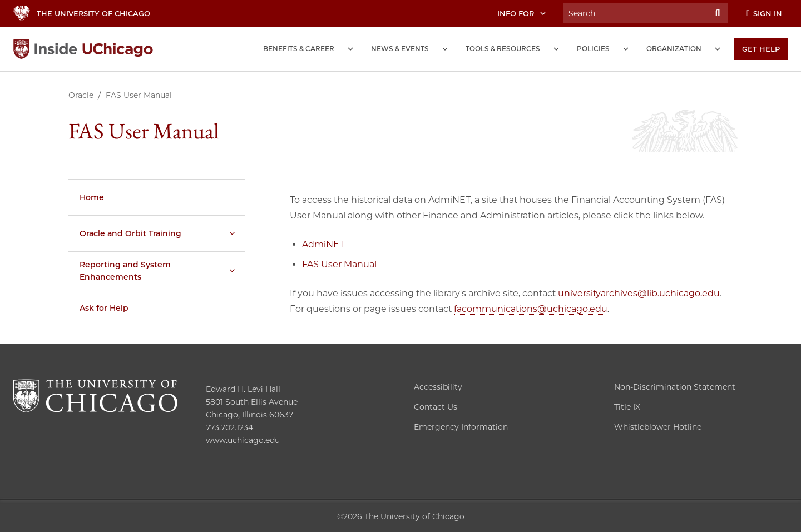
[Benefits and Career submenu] (350, 49)
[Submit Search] (718, 13)
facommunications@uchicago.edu (531, 309)
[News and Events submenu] (445, 49)
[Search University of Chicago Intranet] (635, 13)
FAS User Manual (339, 264)
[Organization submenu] (718, 49)
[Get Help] (761, 49)
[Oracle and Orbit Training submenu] (232, 233)
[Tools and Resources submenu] (556, 49)
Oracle (81, 95)
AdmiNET (323, 244)
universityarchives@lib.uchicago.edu (639, 293)
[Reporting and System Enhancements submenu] (232, 271)
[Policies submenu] (626, 49)
